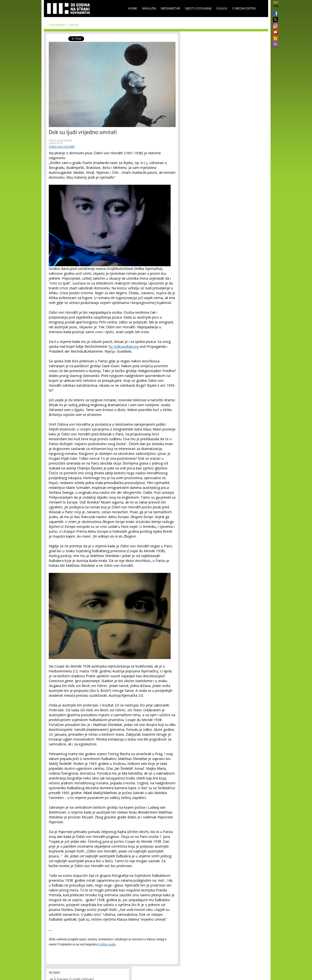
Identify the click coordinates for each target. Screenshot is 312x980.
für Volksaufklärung (124, 346)
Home (133, 8)
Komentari (57, 25)
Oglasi (222, 8)
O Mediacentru (244, 8)
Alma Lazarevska (60, 140)
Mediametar (171, 8)
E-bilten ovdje (107, 944)
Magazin (149, 8)
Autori (74, 25)
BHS (276, 2)
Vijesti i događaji (198, 8)
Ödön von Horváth (62, 147)
